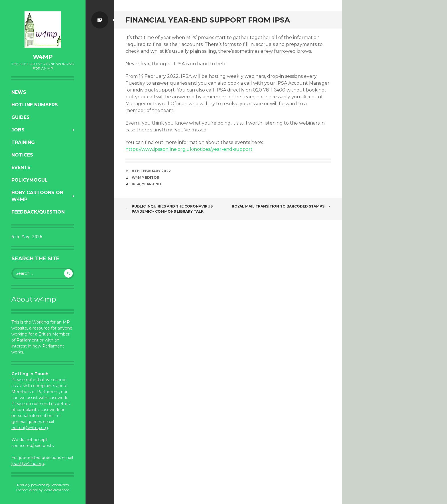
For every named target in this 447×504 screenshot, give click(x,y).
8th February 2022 (151, 171)
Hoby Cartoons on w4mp (37, 196)
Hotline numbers (35, 105)
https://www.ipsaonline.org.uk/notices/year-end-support (189, 149)
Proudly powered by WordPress (43, 485)
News (19, 92)
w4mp (43, 57)
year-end (152, 184)
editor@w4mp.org (30, 428)
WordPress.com (56, 490)
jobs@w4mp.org (28, 464)
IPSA (136, 184)
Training (23, 142)
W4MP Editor (146, 177)
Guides (21, 117)
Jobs (18, 130)
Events (21, 167)
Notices (22, 155)
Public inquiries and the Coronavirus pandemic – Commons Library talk (169, 209)
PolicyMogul (30, 180)
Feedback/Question (38, 212)
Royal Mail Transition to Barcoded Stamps (281, 206)
